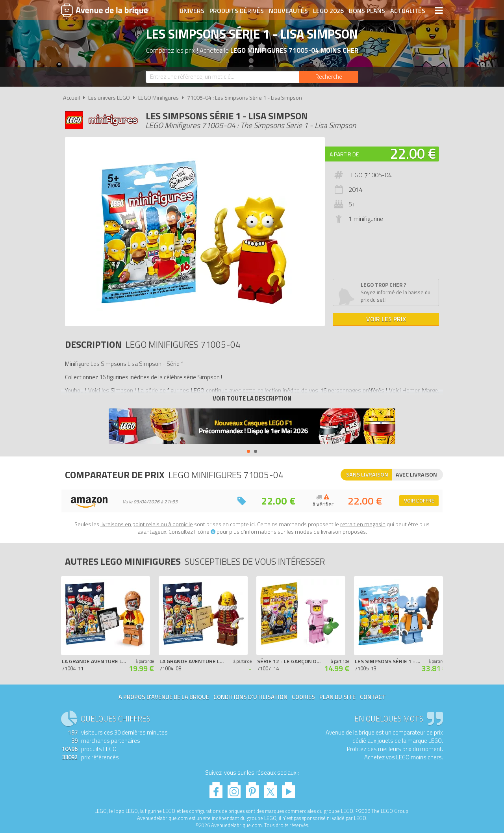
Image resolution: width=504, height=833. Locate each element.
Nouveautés (288, 11)
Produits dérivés (237, 11)
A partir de (344, 154)
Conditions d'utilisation (250, 697)
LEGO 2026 (328, 11)
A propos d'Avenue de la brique (164, 697)
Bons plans (367, 11)
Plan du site (337, 697)
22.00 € (413, 153)
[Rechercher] (329, 77)
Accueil (71, 98)
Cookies (303, 697)
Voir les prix (386, 319)
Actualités (408, 11)
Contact (373, 697)
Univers (192, 11)
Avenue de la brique (104, 10)
